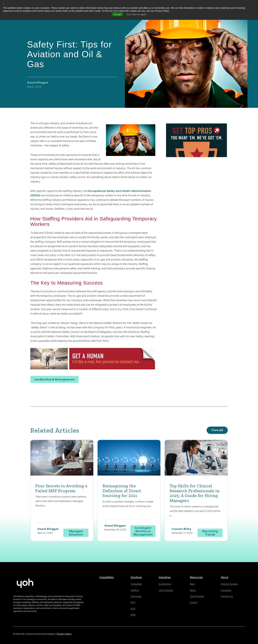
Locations (227, 591)
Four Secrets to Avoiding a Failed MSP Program (61, 488)
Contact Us (227, 597)
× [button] (4, 4)
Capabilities (107, 578)
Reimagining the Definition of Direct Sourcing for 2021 (123, 491)
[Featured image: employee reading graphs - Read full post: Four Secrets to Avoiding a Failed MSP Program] (62, 458)
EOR (134, 608)
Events (195, 603)
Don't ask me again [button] (136, 15)
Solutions (138, 578)
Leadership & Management (55, 379)
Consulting (137, 585)
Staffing (136, 591)
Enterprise (137, 597)
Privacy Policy (64, 634)
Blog (194, 585)
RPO (134, 603)
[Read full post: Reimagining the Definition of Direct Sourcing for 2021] (129, 458)
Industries (167, 578)
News (194, 591)
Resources (198, 578)
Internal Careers (230, 585)
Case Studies (198, 597)
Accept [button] (117, 15)
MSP (134, 614)
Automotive (167, 585)
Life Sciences (168, 591)
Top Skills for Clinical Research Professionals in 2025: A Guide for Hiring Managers (194, 493)
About (226, 578)
